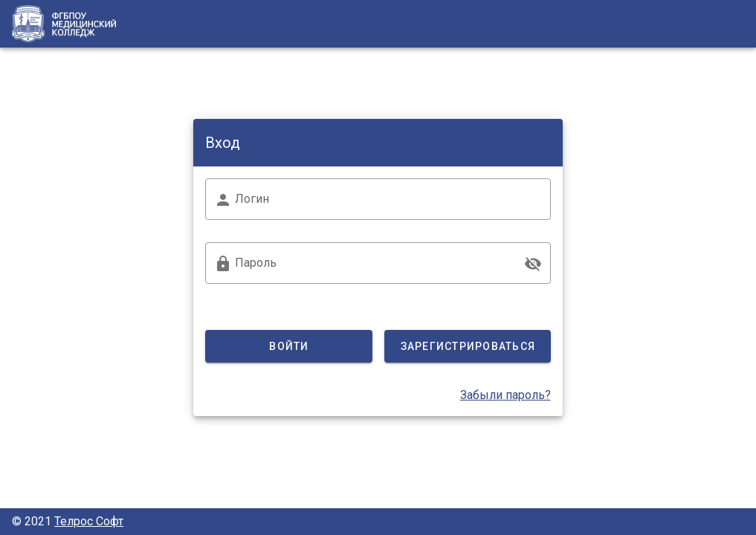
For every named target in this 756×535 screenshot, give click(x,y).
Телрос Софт (89, 521)
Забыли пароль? (505, 395)
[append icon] (533, 264)
